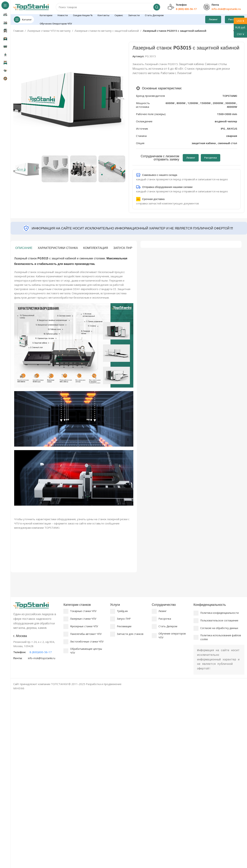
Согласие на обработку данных (219, 628)
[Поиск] (108, 7)
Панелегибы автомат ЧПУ (86, 634)
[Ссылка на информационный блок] (37, 647)
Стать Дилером (168, 626)
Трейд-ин (122, 611)
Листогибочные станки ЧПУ (87, 642)
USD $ (239, 21)
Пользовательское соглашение (219, 620)
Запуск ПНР (124, 619)
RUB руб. (240, 28)
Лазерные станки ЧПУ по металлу (49, 31)
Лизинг (213, 19)
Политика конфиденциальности (219, 613)
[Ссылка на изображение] (31, 605)
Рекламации (124, 626)
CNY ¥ (239, 34)
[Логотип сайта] (31, 7)
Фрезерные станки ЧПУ (84, 626)
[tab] (24, 248)
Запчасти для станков (130, 634)
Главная (18, 31)
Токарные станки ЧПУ (83, 611)
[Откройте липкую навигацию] (24, 20)
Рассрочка (165, 619)
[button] (18, 169)
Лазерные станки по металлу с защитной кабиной (107, 31)
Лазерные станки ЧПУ (83, 619)
